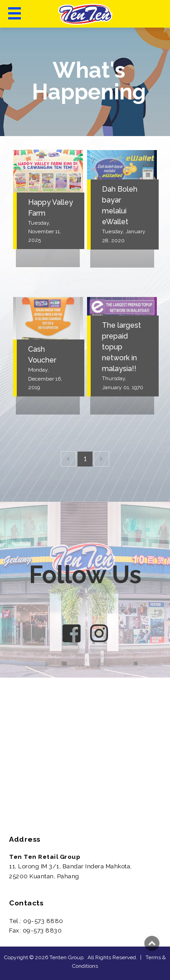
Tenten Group (66, 957)
